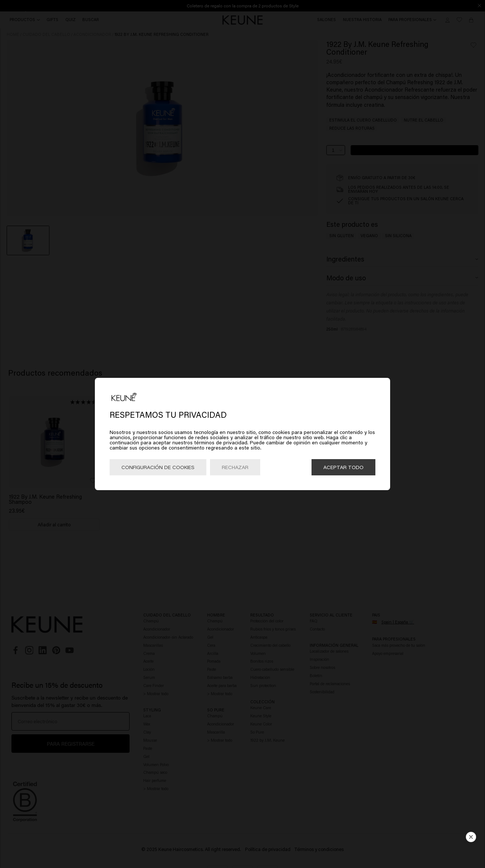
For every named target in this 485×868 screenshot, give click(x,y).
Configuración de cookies (158, 467)
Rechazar (235, 467)
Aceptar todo (343, 467)
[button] (471, 840)
